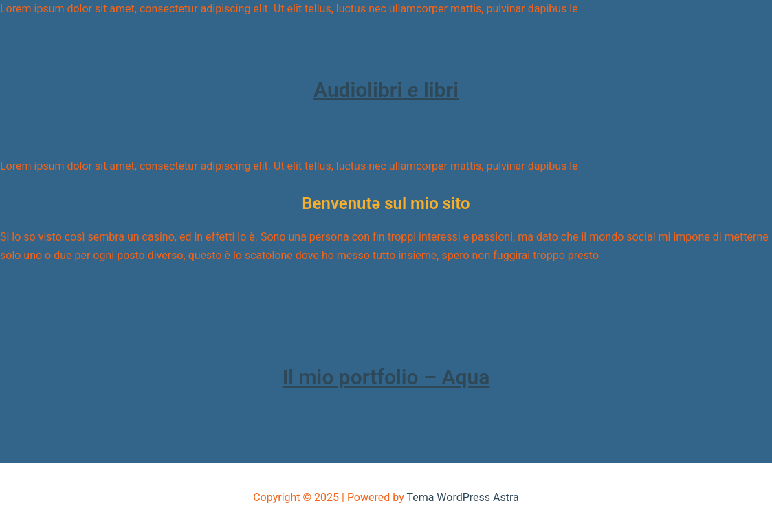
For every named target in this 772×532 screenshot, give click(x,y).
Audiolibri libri (386, 90)
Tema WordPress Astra (462, 497)
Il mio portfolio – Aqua (386, 377)
